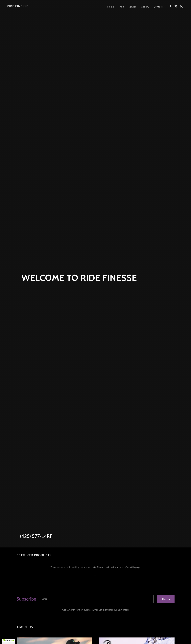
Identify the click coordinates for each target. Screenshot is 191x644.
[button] (181, 6)
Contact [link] (158, 7)
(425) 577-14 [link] (33, 536)
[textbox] (97, 599)
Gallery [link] (145, 7)
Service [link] (132, 7)
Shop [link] (121, 7)
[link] (18, 6)
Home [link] (111, 7)
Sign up (166, 599)
